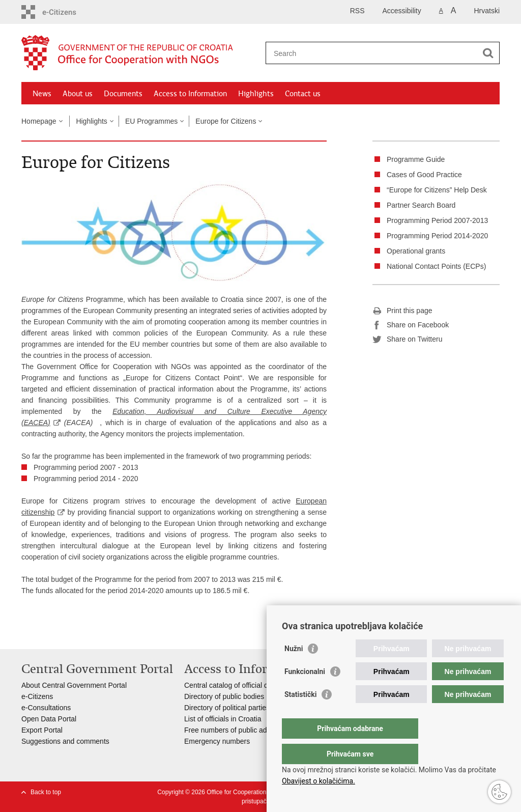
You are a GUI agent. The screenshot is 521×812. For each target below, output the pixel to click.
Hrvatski (487, 11)
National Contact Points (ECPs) (436, 266)
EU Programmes (151, 121)
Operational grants (416, 251)
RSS (357, 11)
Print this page (402, 311)
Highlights (256, 94)
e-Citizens (37, 696)
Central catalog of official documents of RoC (254, 685)
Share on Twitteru (407, 340)
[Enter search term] (372, 53)
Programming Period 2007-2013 (437, 220)
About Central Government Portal (74, 685)
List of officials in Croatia (223, 719)
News (42, 94)
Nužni (294, 669)
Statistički (300, 715)
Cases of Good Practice (424, 175)
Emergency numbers (217, 741)
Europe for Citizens (226, 121)
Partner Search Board (421, 205)
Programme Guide (416, 159)
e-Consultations (46, 708)
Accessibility (402, 11)
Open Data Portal (49, 719)
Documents (123, 94)
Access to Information (190, 94)
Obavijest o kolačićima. (319, 781)
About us (78, 94)
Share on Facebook (411, 325)
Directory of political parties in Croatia (243, 708)
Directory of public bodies (224, 696)
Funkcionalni (305, 692)
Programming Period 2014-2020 (437, 236)
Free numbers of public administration (244, 730)
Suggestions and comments (65, 741)
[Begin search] (488, 53)
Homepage (39, 121)
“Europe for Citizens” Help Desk (437, 190)
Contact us (303, 94)
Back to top (46, 792)
